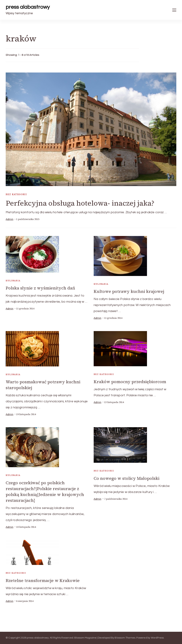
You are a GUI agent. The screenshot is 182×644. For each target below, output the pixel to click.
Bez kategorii (16, 194)
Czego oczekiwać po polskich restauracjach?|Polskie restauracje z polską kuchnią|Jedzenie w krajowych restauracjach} (45, 492)
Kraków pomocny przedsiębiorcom (130, 382)
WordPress (157, 638)
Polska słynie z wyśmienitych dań (40, 288)
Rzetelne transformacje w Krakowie (43, 580)
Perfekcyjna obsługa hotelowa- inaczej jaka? (80, 203)
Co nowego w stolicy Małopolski (127, 478)
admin (10, 219)
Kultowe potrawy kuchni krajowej (129, 291)
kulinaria (13, 281)
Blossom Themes (125, 638)
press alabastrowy (28, 7)
